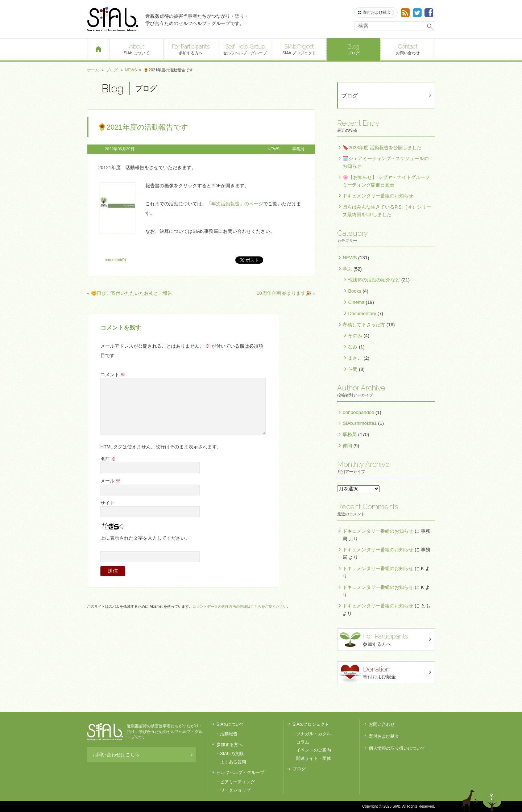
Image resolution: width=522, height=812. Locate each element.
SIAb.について (136, 49)
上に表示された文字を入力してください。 (145, 538)
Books (355, 291)
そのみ (355, 336)
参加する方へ (191, 49)
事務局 (298, 149)
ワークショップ (235, 790)
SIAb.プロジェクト (299, 49)
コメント (113, 375)
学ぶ (347, 269)
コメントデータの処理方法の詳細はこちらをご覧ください (240, 606)
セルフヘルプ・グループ (245, 49)
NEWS (131, 70)
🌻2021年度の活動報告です (143, 127)
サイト (107, 503)
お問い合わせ (408, 49)
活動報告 (229, 734)
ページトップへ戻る (492, 800)
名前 (108, 459)
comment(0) (115, 260)
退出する (471, 800)
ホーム (93, 70)
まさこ (355, 358)
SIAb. (113, 19)
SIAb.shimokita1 (360, 423)
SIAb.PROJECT (105, 732)
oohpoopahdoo (358, 412)
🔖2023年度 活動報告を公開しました (382, 148)
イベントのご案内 (314, 750)
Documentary (362, 313)
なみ (353, 347)
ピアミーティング (237, 782)
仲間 (353, 369)
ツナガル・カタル (314, 734)
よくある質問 (233, 762)
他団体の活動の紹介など (374, 280)
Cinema (356, 302)
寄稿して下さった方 (364, 325)
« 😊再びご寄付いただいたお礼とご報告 (130, 293)
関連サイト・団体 (314, 758)
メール (111, 481)
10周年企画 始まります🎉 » (286, 293)
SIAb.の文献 (232, 754)
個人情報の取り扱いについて (397, 748)
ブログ (354, 49)
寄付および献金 (376, 12)
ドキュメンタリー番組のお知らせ (378, 196)
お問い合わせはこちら (142, 755)
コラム (303, 742)
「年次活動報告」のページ (235, 204)
